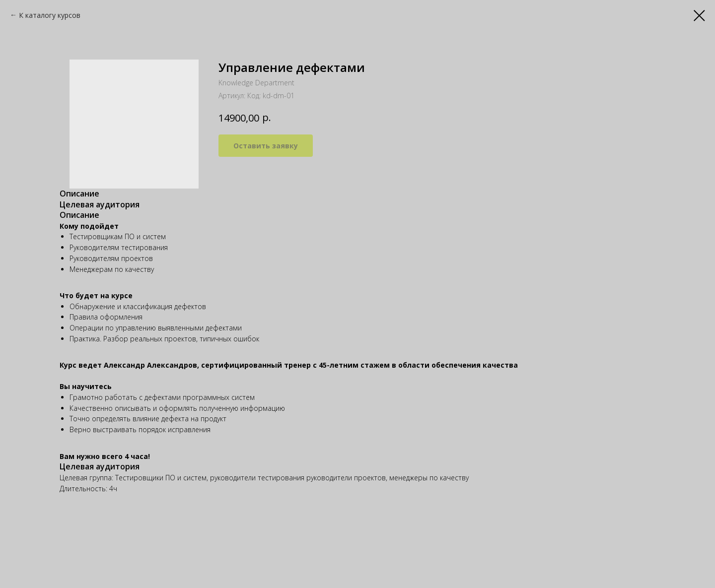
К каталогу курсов (50, 15)
